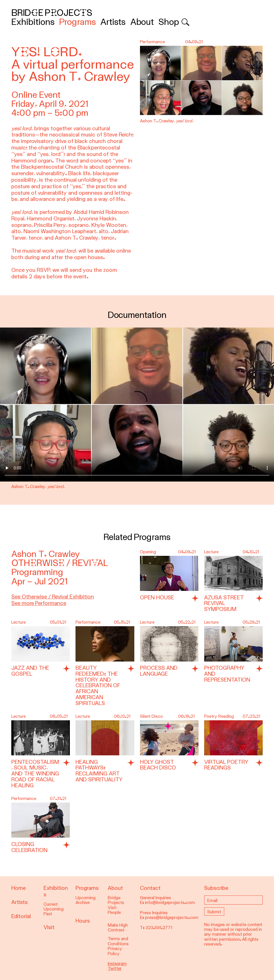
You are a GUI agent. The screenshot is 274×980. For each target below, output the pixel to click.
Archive (83, 903)
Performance (88, 622)
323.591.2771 (159, 928)
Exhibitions (33, 22)
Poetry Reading (219, 716)
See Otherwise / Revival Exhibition (53, 597)
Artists (113, 22)
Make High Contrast (118, 928)
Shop (169, 22)
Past (48, 914)
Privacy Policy (115, 951)
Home (19, 888)
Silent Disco (151, 716)
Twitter (115, 968)
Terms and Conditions (118, 941)
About (142, 22)
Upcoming (54, 909)
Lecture (211, 552)
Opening (148, 552)
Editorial (21, 916)
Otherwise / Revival (60, 563)
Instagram (117, 964)
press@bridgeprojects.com (172, 918)
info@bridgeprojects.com (170, 903)
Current (51, 904)
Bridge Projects (52, 13)
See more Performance (39, 603)
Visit (49, 927)
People (114, 912)
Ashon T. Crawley (46, 554)
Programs (77, 22)
